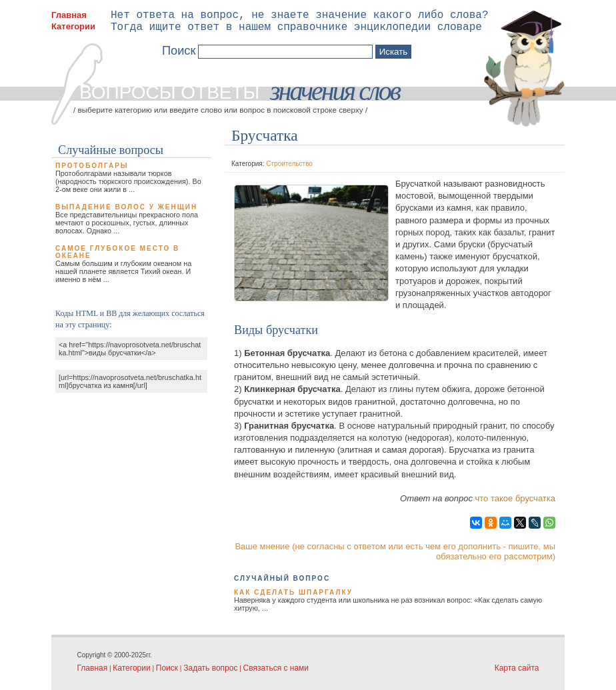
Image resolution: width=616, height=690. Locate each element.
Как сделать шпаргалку (293, 592)
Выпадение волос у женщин (126, 207)
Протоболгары (92, 166)
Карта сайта (517, 668)
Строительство (289, 164)
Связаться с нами (276, 668)
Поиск (167, 668)
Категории (73, 26)
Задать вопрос (210, 668)
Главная (69, 15)
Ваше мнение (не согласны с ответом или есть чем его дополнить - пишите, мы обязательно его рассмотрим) (395, 551)
